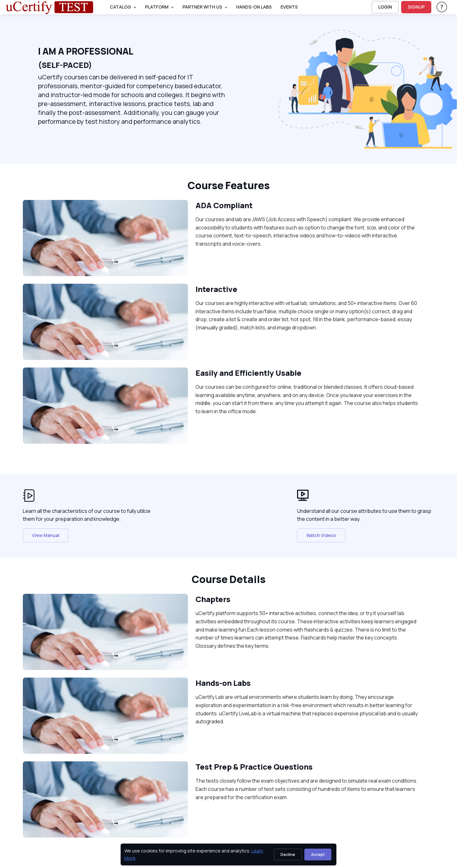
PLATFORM (157, 7)
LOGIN (385, 7)
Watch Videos (321, 535)
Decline (288, 855)
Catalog (120, 7)
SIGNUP (416, 7)
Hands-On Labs (254, 7)
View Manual (46, 535)
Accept (318, 855)
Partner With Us (202, 7)
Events (289, 7)
